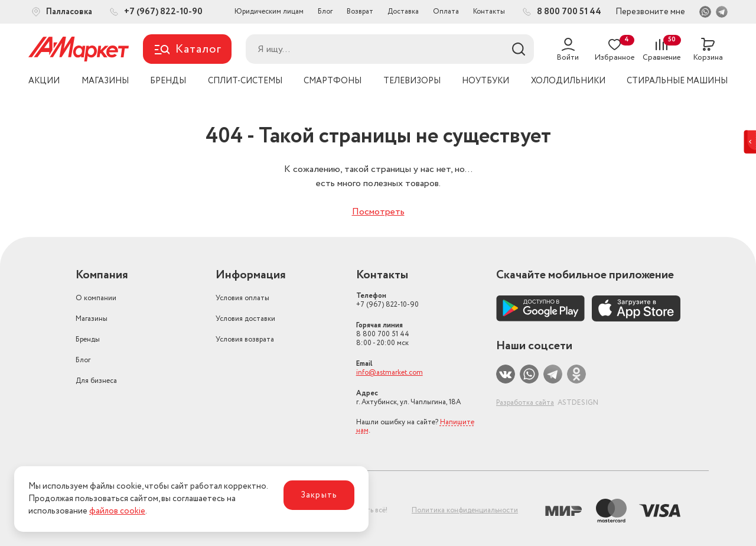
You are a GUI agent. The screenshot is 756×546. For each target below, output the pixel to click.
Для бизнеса (96, 381)
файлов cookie (117, 511)
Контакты (489, 12)
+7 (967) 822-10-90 (387, 300)
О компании (96, 298)
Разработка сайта (525, 403)
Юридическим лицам (269, 12)
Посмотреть (378, 212)
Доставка (403, 12)
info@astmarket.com (390, 373)
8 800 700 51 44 (383, 334)
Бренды (88, 339)
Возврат (360, 12)
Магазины (92, 319)
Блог (325, 12)
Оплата (446, 12)
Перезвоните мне (650, 12)
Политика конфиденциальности (465, 510)
